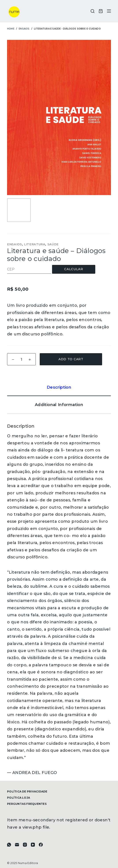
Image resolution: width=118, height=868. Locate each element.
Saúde (53, 244)
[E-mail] (17, 845)
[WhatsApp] (9, 845)
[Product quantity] (21, 359)
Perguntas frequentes (27, 804)
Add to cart (71, 359)
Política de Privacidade (27, 791)
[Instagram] (25, 845)
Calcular (74, 269)
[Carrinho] (101, 11)
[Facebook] (41, 845)
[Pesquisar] (93, 11)
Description (59, 387)
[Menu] (109, 11)
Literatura (35, 244)
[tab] (59, 387)
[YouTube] (33, 845)
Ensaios (15, 244)
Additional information (59, 405)
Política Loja (19, 798)
